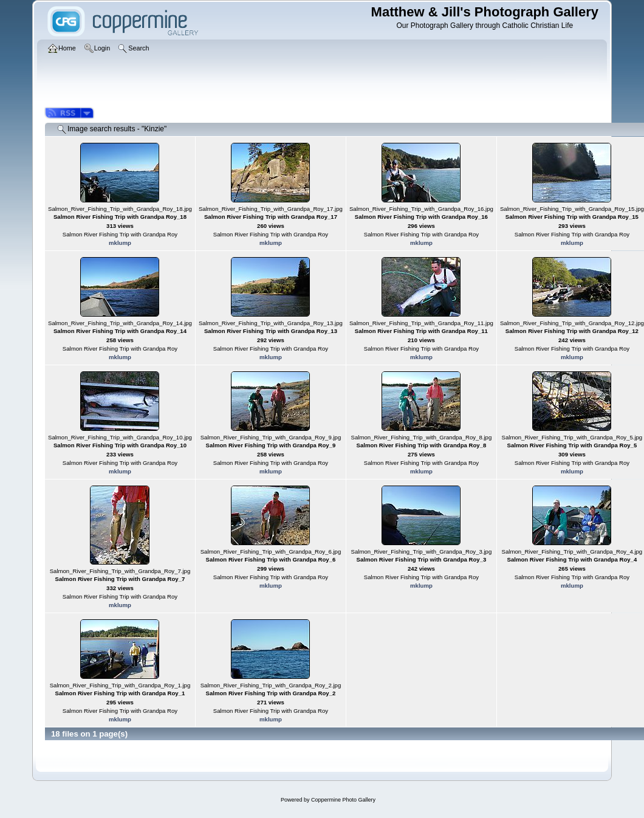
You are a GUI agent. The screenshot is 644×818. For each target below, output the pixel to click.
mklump (120, 243)
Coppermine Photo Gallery (343, 800)
